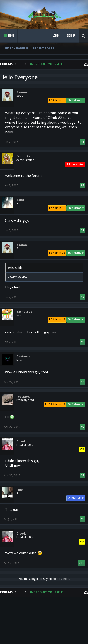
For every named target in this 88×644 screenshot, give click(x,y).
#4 (82, 297)
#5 (82, 342)
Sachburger (25, 312)
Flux (19, 490)
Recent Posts (44, 49)
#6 (82, 382)
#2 (82, 185)
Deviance (23, 356)
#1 (82, 142)
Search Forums (16, 49)
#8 (82, 476)
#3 (82, 231)
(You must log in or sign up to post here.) (44, 579)
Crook (21, 441)
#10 (82, 563)
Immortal (24, 156)
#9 (82, 519)
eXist (20, 200)
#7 (82, 427)
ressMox (23, 397)
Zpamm (22, 92)
